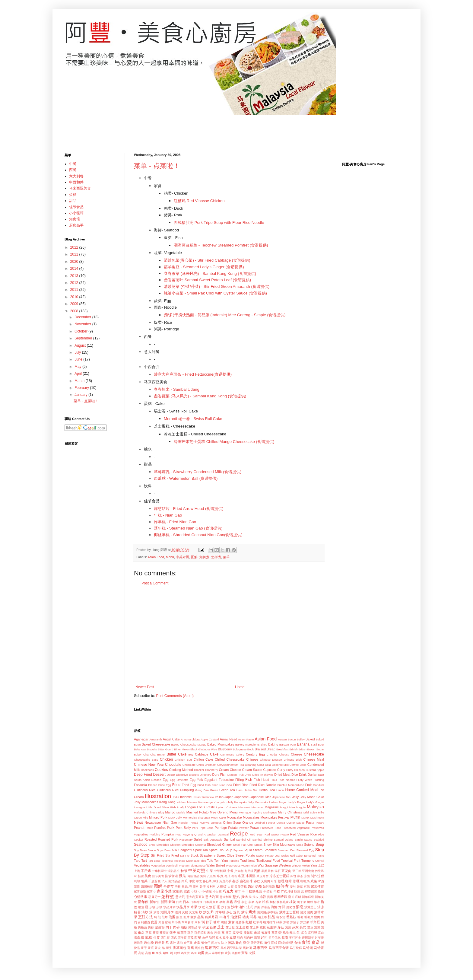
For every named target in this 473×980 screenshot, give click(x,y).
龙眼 (252, 953)
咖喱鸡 (305, 881)
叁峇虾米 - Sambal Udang (177, 389)
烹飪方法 (145, 917)
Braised (260, 749)
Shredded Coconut (194, 845)
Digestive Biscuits (187, 775)
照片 (186, 917)
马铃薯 (308, 948)
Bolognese (240, 749)
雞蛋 (246, 943)
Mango (170, 812)
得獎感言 (311, 891)
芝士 (221, 927)
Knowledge (206, 802)
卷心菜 (207, 881)
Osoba (281, 823)
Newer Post (145, 687)
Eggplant (211, 780)
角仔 (205, 938)
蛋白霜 (139, 937)
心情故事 (141, 897)
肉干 (169, 927)
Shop (152, 845)
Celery (240, 754)
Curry (281, 770)
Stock (194, 855)
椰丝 (310, 902)
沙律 (234, 907)
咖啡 (289, 881)
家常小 (151, 891)
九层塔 (249, 871)
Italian (219, 797)
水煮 (202, 907)
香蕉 (190, 948)
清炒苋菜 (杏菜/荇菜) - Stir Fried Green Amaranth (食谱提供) (217, 286)
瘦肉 (317, 917)
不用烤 (146, 871)
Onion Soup (232, 822)
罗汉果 (305, 922)
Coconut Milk (280, 765)
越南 (285, 937)
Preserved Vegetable (296, 828)
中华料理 (158, 871)
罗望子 (295, 922)
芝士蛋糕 (242, 927)
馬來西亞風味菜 (231, 948)
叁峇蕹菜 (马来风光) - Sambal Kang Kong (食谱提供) (210, 274)
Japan (229, 797)
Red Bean (257, 834)
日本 (186, 902)
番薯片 (309, 917)
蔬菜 (257, 932)
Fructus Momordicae (290, 785)
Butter (161, 754)
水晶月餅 (169, 907)
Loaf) (180, 807)
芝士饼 (254, 927)
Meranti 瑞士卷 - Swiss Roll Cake (193, 419)
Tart (144, 861)
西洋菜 (182, 938)
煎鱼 (179, 917)
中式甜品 (170, 871)
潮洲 (178, 912)
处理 (203, 887)
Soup (320, 845)
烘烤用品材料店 (268, 912)
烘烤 (252, 912)
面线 (274, 943)
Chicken (166, 759)
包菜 (144, 881)
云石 (278, 871)
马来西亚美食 (156, 382)
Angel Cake (171, 739)
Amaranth (156, 739)
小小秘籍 (205, 891)
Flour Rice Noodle (283, 780)
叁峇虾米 (246, 881)
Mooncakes (251, 817)
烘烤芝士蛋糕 (289, 912)
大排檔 (222, 886)
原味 (215, 881)
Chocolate (173, 765)
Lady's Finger (297, 802)
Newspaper (153, 822)
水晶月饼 (183, 907)
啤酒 (321, 881)
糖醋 (224, 922)
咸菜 (314, 881)
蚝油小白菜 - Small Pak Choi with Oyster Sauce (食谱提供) (215, 293)
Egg (165, 780)
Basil (314, 745)
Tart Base (154, 861)
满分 (157, 912)
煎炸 (165, 917)
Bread (271, 749)
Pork (171, 828)
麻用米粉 (218, 953)
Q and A (200, 834)
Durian (313, 775)
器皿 (137, 887)
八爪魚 (211, 876)
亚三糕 (297, 871)
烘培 (244, 912)
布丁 (238, 891)
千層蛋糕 (154, 881)
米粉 (198, 922)
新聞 (164, 902)
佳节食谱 (171, 876)
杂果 (251, 902)
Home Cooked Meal (302, 790)
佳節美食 (144, 876)
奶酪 (259, 886)
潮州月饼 (167, 912)
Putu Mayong (184, 834)
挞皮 (256, 897)
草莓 (148, 932)
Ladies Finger (278, 802)
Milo (145, 818)
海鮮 (274, 907)
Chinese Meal (314, 759)
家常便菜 (317, 886)
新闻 (172, 902)
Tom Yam (221, 861)
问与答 (216, 943)
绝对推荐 (269, 922)
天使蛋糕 (240, 887)
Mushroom (317, 818)
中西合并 (152, 367)
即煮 (199, 881)
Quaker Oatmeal (218, 834)
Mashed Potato (198, 812)
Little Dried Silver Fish (161, 807)
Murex (305, 818)
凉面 (307, 876)
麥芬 (208, 953)
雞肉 (239, 943)
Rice (314, 834)
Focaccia (140, 785)
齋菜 (245, 953)
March (80, 381)
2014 (75, 269)
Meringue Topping (251, 812)
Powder (244, 828)
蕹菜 (275, 932)
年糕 (277, 891)
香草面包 (180, 948)
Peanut (139, 828)
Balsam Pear (288, 745)
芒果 (213, 927)
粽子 (209, 922)
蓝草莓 (238, 932)
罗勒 (286, 922)
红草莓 (258, 922)
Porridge (221, 828)
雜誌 (231, 943)
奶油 (251, 886)
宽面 (187, 891)
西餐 (148, 337)
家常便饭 (140, 891)
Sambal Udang (284, 840)
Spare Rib (200, 850)
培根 (178, 887)
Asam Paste (246, 739)
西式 (174, 938)
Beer (321, 745)
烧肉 (310, 912)
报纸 (244, 897)
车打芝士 (295, 938)
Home (240, 687)
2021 (75, 254)
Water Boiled (216, 865)
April (79, 374)
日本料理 (196, 902)
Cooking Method (181, 770)
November (83, 324)
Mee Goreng (219, 812)
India (176, 797)
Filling (240, 780)
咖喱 (296, 881)
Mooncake (234, 817)
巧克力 (228, 891)
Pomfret (160, 828)
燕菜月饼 (211, 917)
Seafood (141, 845)
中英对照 (183, 557)
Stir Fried (158, 855)
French (153, 785)
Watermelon (249, 865)
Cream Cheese (230, 770)
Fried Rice (241, 785)
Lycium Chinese (226, 807)
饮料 (148, 486)
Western (285, 865)
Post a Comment (155, 583)
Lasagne (140, 807)
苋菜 (288, 927)
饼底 (151, 948)
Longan (190, 807)
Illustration (158, 796)
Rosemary (186, 840)
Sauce (308, 840)
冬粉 (234, 876)
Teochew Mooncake (187, 861)
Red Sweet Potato (277, 834)
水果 (194, 907)
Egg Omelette (179, 780)
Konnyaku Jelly (223, 802)
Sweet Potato (245, 855)
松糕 (265, 902)
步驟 (152, 907)
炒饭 (206, 912)
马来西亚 (260, 948)
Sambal (229, 839)
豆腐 (233, 937)
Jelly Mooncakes (146, 802)
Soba (300, 845)
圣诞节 (168, 886)
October (81, 331)
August (81, 345)
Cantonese (227, 754)
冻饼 (293, 876)
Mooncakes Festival (275, 817)
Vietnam (184, 865)
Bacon (292, 739)
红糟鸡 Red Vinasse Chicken (199, 201)
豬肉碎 (249, 938)
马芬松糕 (296, 948)
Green (214, 790)
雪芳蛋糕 (257, 943)
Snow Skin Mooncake (279, 845)
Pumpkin (168, 834)
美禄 (151, 927)
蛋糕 (148, 937)
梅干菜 (302, 902)
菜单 (226, 557)
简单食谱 (188, 922)
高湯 (148, 953)
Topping (234, 861)
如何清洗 (269, 887)
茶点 (141, 932)
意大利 (180, 897)
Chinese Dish (293, 760)
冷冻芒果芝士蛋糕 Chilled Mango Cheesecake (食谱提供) (224, 442)
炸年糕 (220, 912)
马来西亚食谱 (279, 948)
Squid (248, 850)
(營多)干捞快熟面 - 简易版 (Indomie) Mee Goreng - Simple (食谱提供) (225, 315)
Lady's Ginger (315, 802)
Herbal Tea (267, 790)
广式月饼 (287, 891)
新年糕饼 (308, 897)
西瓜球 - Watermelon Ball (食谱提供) (186, 478)
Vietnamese (198, 865)
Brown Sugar (316, 749)
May (78, 367)
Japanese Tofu (282, 797)
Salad (198, 839)
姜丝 (293, 887)
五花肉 (286, 871)
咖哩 (281, 881)
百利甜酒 (144, 922)
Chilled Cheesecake (230, 759)
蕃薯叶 (266, 932)
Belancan (140, 749)
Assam (282, 739)
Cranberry (212, 770)
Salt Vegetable (213, 840)
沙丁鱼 (226, 907)
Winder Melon (301, 865)
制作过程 (317, 876)
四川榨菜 (147, 887)
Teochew (167, 861)
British (302, 749)
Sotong (309, 845)
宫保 (307, 887)
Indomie (186, 797)
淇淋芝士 (310, 907)
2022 (75, 247)
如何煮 (204, 557)
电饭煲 (281, 917)
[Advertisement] (174, 129)
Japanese (241, 797)
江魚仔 (211, 907)
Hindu (280, 790)
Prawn (254, 828)
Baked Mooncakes (221, 744)
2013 (75, 276)
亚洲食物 (308, 871)
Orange (248, 822)
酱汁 (173, 943)
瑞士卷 (262, 917)
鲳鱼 (166, 953)
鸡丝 (177, 953)
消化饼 (290, 907)
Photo (149, 828)
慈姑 (236, 897)
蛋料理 (313, 932)
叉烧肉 (265, 881)
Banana (303, 744)
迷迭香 (138, 943)
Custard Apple (315, 770)
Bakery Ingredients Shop (251, 745)
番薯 (300, 917)
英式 (303, 927)
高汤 (141, 953)
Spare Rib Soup (220, 850)
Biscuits (152, 749)
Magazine (272, 807)
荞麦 (156, 932)
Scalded (319, 840)
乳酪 (257, 871)
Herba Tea (251, 790)
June (79, 359)
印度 (192, 881)
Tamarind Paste (314, 856)
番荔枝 (291, 917)
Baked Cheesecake (156, 744)
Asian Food (156, 557)
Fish (249, 780)
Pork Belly (183, 828)
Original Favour (265, 823)
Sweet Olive (225, 855)
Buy (191, 754)
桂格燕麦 (283, 902)
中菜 (210, 871)
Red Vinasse (300, 834)
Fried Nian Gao (222, 785)
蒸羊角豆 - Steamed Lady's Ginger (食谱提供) (204, 267)
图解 (194, 557)
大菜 (230, 887)
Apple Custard (210, 739)
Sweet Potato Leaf (268, 856)
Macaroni (244, 807)
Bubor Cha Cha (145, 754)
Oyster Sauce (295, 823)
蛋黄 (157, 937)
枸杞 (273, 902)
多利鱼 (211, 887)
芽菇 (281, 927)
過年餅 (160, 943)
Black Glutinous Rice (204, 749)
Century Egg (255, 754)
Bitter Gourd (166, 749)
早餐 (222, 902)
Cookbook (147, 770)
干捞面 (268, 891)
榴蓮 (141, 907)
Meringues (270, 812)
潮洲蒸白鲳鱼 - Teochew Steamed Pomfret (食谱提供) (221, 245)
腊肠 (184, 927)
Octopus (216, 823)
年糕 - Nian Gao (168, 515)
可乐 (274, 881)
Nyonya (205, 823)
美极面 (142, 927)
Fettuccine (226, 780)
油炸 (242, 907)
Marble (181, 812)
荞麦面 (164, 932)
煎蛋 (172, 917)
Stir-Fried (172, 855)
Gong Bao (202, 790)
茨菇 (317, 927)
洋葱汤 (265, 907)
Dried (248, 775)
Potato (233, 828)
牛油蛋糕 (234, 917)
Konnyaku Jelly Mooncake (251, 802)
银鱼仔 (206, 943)
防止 (224, 943)
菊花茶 (182, 932)
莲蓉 (173, 932)
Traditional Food (268, 861)
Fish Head (261, 780)
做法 (183, 876)
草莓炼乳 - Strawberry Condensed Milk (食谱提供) (198, 472)
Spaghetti (185, 850)
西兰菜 (165, 938)
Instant (197, 797)
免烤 (203, 876)
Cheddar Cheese (278, 754)
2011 (75, 290)
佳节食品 (152, 501)
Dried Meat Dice (286, 775)
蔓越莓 (248, 932)
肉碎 (176, 927)
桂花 (293, 902)
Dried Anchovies (263, 775)
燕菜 (201, 917)
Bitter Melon (182, 749)
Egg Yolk (196, 780)
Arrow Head (229, 739)
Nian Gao (170, 822)
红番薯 (240, 922)
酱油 (180, 943)
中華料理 (220, 871)
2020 (75, 262)
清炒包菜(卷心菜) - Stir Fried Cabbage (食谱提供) (207, 260)
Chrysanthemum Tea (231, 765)
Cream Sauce (252, 770)
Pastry (320, 823)
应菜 (297, 891)
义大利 (239, 871)
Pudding (155, 834)
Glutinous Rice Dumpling (175, 790)
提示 (270, 897)
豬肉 (240, 938)
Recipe (239, 834)
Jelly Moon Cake (312, 797)
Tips (203, 861)
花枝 (263, 927)
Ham (239, 790)
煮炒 (193, 917)
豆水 (219, 938)
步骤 (159, 907)
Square (238, 850)
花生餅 (272, 927)
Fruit (309, 785)
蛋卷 (304, 932)
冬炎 (220, 876)
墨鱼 (196, 887)
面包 (267, 943)
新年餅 (143, 902)
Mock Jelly (175, 818)
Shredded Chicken (169, 845)
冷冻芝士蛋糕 (279, 876)
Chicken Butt (183, 760)
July (78, 352)
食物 (297, 943)
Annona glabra (190, 739)
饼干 (144, 948)
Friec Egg (165, 785)
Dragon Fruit (236, 775)
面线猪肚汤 (286, 943)
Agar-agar (141, 739)
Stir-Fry (184, 856)
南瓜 (185, 881)
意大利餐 (152, 352)
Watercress (233, 865)
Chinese (252, 759)
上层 (321, 865)
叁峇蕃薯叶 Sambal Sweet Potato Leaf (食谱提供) (207, 280)
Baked (310, 739)
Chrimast (211, 765)
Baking (273, 744)
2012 (75, 283)
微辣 (321, 891)
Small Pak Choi (243, 845)
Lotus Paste (206, 807)
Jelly (295, 797)
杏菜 (258, 902)
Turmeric (308, 861)
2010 (75, 297)
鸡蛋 (201, 953)
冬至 (241, 876)
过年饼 (319, 938)
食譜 (306, 942)
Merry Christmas (290, 812)
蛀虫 (293, 932)
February (82, 388)
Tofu (210, 861)
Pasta (310, 822)
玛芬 (253, 917)
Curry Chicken (295, 770)
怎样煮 (216, 557)
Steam (258, 850)
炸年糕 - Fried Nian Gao (175, 522)
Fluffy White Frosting (310, 780)
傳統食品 (193, 876)
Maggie (301, 807)
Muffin (295, 817)
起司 (264, 937)
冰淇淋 (251, 876)
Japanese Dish (260, 797)
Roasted (151, 839)
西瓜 (191, 938)
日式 (179, 902)
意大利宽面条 (195, 897)
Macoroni (257, 807)
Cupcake (270, 770)
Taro (137, 861)
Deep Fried (143, 775)
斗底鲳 (297, 897)
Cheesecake (314, 754)
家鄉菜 (178, 891)
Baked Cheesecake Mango (189, 745)
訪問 (212, 938)
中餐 (148, 178)
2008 (75, 311)
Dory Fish (219, 775)
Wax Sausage (268, 865)
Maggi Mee (288, 807)
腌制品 (193, 927)
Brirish (293, 749)
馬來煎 (199, 948)
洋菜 (257, 907)
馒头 (169, 948)
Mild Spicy (310, 812)
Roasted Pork (168, 839)
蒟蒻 (217, 932)
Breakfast (283, 749)
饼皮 (158, 948)
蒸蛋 (229, 932)
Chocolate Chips (193, 765)
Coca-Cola (264, 765)
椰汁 (317, 902)
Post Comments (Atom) (175, 696)
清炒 (145, 912)
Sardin (299, 840)
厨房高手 (225, 881)
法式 (250, 907)
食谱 (316, 942)
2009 (75, 304)
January (81, 395)
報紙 (185, 887)
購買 (257, 938)
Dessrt (171, 775)
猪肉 (246, 917)
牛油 (223, 917)
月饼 (237, 902)
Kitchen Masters (187, 802)
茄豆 (310, 927)
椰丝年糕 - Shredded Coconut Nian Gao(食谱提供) (198, 535)
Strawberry (208, 855)
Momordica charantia (196, 818)
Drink (303, 775)
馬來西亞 (212, 948)
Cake (214, 754)
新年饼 (155, 902)
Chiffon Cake (203, 759)
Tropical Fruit (291, 861)
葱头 (210, 932)
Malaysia (315, 807)
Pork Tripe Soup (203, 828)
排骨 (263, 897)
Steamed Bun (287, 850)
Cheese (296, 754)
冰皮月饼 (262, 876)
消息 (300, 907)
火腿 (185, 912)
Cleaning (251, 765)
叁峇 (236, 881)
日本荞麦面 (211, 902)
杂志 (244, 902)
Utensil (320, 861)
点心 (229, 912)
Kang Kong (167, 802)
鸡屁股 (185, 953)
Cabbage (202, 754)
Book (251, 749)
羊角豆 (315, 922)
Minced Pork (158, 817)
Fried (176, 785)
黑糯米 (236, 953)
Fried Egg (189, 785)
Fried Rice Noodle (263, 785)
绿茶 (279, 922)
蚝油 (286, 932)
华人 (164, 881)
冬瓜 (227, 876)
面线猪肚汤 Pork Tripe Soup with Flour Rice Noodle (219, 223)
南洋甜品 (174, 881)
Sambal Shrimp (263, 840)
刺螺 (137, 881)
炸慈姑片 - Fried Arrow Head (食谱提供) (189, 509)
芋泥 (205, 927)
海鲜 (282, 907)
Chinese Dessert (271, 760)
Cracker (199, 770)
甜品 (148, 464)
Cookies (161, 770)
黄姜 (228, 953)
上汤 (137, 871)
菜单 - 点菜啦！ (157, 166)
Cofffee (294, 765)
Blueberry (225, 749)
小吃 (194, 891)
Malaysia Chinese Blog (149, 812)
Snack (258, 845)
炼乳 (237, 912)
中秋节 (182, 871)
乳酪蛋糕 (268, 871)
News (138, 822)
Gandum (318, 785)
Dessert (159, 775)
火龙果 (193, 912)
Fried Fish (204, 785)
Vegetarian (158, 865)
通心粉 (149, 943)
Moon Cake (218, 818)
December (83, 317)
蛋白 (321, 932)
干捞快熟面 (254, 891)
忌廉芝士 (154, 897)
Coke (303, 765)
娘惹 (300, 887)
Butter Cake (176, 754)
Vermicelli (172, 865)
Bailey (301, 739)
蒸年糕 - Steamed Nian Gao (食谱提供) (188, 528)
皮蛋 (154, 922)
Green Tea (227, 790)
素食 (231, 922)
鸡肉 (194, 953)
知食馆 (163, 922)
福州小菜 (174, 922)
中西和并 (76, 182)
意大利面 (212, 897)
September (84, 338)
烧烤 (303, 912)
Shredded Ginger (219, 845)
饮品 (137, 948)
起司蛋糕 (275, 938)
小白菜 (217, 891)
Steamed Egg (305, 850)
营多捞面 (200, 932)
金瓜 (197, 943)
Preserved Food (271, 828)
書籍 (230, 902)
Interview (208, 797)
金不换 (188, 943)
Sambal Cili (244, 840)
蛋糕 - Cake (154, 404)
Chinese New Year (149, 765)
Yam (314, 865)
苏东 (295, 927)
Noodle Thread (188, 823)
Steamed (270, 850)
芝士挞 (230, 927)
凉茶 (300, 876)
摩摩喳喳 (281, 897)
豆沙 (226, 938)
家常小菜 (164, 891)
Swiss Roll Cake (292, 856)
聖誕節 (160, 927)
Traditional (248, 861)
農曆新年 (308, 938)
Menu (170, 557)
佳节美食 (158, 876)
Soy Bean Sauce (145, 850)
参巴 (257, 881)
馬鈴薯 (247, 948)
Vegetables (142, 865)
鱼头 (159, 953)
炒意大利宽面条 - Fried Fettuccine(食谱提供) (193, 374)
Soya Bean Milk (167, 850)
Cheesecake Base (146, 760)
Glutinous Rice (145, 790)
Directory (205, 775)
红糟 (249, 922)
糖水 (148, 449)
